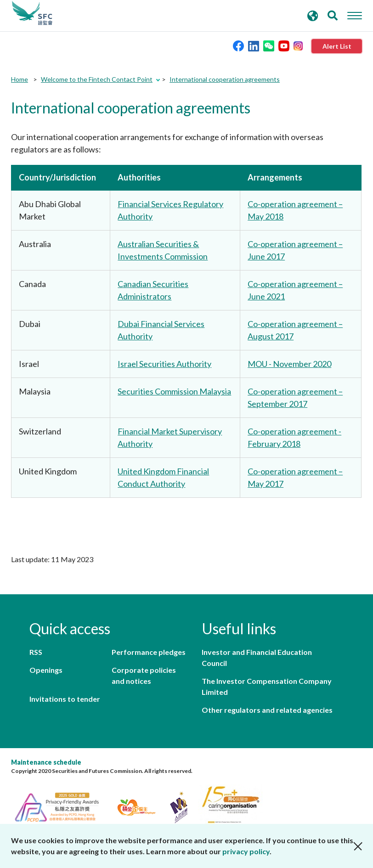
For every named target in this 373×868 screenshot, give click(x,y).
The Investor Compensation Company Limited (267, 686)
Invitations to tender (65, 699)
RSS (36, 652)
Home (20, 79)
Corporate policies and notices (144, 675)
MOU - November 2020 (289, 364)
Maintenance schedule (46, 762)
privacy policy (246, 851)
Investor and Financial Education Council (257, 657)
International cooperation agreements (225, 79)
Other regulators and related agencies (267, 710)
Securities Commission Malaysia (174, 391)
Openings (46, 670)
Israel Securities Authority (164, 364)
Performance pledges (149, 652)
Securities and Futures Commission (32, 13)
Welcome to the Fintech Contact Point (97, 79)
